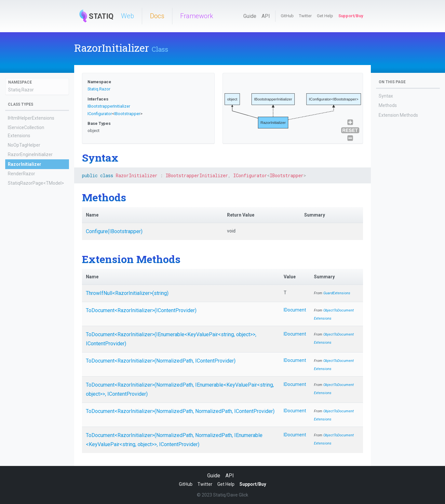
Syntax (386, 96)
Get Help (325, 16)
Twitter (305, 16)
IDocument (295, 310)
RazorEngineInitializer (30, 154)
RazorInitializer (25, 164)
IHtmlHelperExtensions (31, 118)
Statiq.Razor (21, 90)
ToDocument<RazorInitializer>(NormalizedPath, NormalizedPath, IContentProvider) (180, 411)
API (266, 16)
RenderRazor (21, 174)
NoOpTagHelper (24, 145)
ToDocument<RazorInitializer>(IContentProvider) (141, 310)
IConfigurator (100, 114)
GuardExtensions (337, 293)
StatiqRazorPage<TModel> (36, 183)
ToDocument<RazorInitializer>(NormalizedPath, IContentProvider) (161, 361)
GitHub (287, 16)
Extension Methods (398, 115)
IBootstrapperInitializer (109, 106)
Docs (157, 16)
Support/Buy (351, 16)
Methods (388, 105)
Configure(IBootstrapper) (114, 231)
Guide (250, 16)
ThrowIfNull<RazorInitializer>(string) (127, 293)
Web (128, 16)
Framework (197, 16)
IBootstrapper (127, 114)
